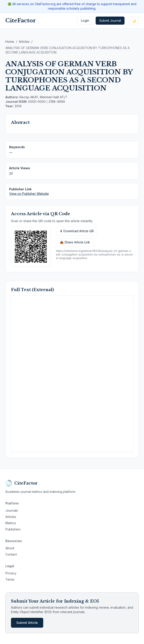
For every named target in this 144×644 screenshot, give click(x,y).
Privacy (11, 573)
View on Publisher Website (29, 194)
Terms (10, 579)
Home (10, 42)
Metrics (11, 523)
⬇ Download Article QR (77, 231)
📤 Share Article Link (75, 242)
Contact (11, 554)
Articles (24, 42)
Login (85, 20)
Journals (12, 510)
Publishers (13, 529)
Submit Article (27, 623)
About (10, 548)
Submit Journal (110, 20)
